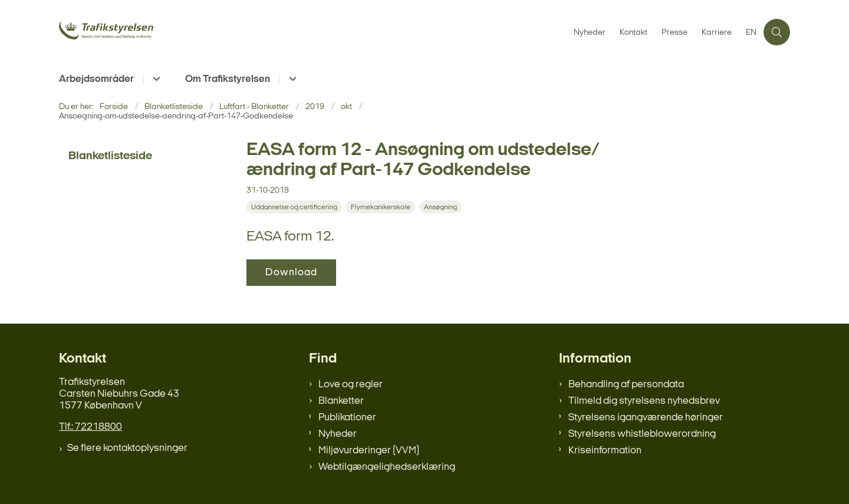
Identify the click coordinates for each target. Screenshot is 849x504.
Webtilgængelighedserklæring (387, 467)
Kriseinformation (605, 451)
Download (291, 273)
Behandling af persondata (626, 385)
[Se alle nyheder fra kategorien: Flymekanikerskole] (382, 207)
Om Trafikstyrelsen (228, 79)
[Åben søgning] (777, 32)
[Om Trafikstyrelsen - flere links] (291, 79)
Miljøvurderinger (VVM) (369, 451)
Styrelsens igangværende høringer (646, 418)
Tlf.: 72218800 (91, 427)
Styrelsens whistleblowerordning (642, 434)
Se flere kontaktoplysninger (127, 448)
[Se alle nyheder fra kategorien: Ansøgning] (442, 207)
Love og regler (351, 385)
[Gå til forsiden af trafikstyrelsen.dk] (147, 32)
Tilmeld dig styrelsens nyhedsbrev (644, 401)
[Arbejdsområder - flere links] (155, 79)
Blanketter (341, 401)
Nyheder (338, 434)
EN (751, 33)
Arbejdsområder (96, 79)
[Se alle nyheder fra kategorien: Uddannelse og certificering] (295, 207)
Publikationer (347, 418)
